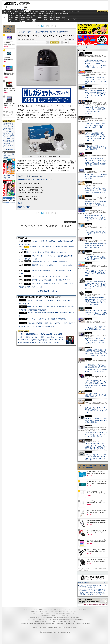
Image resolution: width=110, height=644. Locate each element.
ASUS (46, 15)
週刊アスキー (34, 13)
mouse (17, 15)
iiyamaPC (22, 15)
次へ (53, 26)
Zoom (69, 19)
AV (56, 11)
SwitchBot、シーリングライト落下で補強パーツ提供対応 (47, 319)
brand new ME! (65, 615)
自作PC (52, 11)
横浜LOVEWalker (41, 623)
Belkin (63, 17)
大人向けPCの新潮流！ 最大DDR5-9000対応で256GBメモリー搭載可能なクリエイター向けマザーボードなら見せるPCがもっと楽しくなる (96, 137)
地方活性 (60, 13)
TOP (24, 609)
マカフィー (11, 21)
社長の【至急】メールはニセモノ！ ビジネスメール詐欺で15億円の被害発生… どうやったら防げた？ (96, 80)
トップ (4, 11)
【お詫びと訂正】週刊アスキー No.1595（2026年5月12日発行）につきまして (93, 586)
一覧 (48, 42)
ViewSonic (57, 17)
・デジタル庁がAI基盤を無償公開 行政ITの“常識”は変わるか (9, 140)
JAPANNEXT (22, 21)
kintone (22, 19)
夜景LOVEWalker (59, 623)
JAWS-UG (38, 613)
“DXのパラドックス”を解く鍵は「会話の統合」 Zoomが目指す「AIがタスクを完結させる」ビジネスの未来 (96, 110)
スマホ (65, 11)
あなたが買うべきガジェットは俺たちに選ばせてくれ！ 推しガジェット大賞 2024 (42, 32)
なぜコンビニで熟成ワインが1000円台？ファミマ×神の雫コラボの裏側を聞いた (96, 395)
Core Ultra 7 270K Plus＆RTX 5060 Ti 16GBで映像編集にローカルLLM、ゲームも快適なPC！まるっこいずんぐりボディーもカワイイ (96, 94)
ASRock (40, 17)
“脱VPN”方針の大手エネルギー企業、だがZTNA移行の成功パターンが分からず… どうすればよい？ (96, 273)
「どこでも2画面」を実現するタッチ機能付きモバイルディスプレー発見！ (96, 233)
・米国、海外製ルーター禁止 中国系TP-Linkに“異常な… (8, 130)
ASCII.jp (10, 4)
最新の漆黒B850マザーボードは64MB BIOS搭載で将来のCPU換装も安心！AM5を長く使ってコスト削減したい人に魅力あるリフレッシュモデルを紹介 (96, 301)
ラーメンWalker (23, 623)
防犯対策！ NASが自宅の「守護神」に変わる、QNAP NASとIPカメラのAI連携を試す (96, 420)
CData (46, 19)
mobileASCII (60, 621)
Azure (28, 19)
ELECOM (11, 17)
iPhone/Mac (35, 11)
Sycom (28, 15)
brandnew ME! (34, 21)
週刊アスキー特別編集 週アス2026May (9, 156)
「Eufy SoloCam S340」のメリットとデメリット (36, 180)
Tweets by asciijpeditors (84, 47)
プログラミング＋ (64, 619)
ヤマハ (63, 19)
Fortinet (57, 19)
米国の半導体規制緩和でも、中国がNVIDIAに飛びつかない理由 (41, 334)
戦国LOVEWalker (86, 623)
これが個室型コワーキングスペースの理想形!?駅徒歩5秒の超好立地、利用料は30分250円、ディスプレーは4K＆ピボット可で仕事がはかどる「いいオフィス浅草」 (96, 368)
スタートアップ (71, 11)
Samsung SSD (34, 617)
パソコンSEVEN (34, 15)
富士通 (11, 15)
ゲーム (77, 11)
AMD (17, 17)
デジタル (23, 4)
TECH (22, 11)
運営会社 (59, 628)
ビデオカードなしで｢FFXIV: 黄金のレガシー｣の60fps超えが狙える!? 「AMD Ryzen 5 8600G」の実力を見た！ (96, 457)
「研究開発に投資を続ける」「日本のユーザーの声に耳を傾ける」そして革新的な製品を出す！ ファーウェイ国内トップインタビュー (96, 353)
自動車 (42, 11)
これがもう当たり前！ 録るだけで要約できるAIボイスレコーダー (52, 276)
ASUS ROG (22, 17)
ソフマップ (28, 21)
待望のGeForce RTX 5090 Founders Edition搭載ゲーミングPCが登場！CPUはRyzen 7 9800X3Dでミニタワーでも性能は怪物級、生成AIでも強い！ (96, 64)
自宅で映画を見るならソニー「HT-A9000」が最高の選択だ (50, 261)
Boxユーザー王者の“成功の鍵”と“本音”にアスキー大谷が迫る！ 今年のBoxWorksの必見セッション (96, 218)
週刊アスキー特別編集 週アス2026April (9, 177)
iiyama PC (52, 611)
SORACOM (49, 617)
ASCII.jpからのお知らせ (85, 583)
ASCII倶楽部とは (10, 149)
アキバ (60, 11)
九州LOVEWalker (68, 623)
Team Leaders (56, 619)
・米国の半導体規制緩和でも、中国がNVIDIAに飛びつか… (9, 125)
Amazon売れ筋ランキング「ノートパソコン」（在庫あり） (8, 29)
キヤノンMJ (17, 21)
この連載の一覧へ (46, 291)
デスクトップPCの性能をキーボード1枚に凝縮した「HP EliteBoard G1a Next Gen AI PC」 (96, 328)
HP (52, 15)
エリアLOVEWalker (32, 623)
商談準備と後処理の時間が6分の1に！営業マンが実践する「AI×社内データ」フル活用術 (96, 245)
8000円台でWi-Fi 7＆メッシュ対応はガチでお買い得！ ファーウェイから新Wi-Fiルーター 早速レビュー (96, 410)
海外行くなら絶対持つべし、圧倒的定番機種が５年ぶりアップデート (49, 252)
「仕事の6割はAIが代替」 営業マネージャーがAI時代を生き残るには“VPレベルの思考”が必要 (96, 125)
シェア (35, 42)
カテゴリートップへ (70, 222)
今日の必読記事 (37, 621)
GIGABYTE (28, 17)
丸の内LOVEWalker (77, 623)
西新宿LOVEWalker (50, 623)
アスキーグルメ (26, 13)
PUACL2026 (66, 13)
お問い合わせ (66, 628)
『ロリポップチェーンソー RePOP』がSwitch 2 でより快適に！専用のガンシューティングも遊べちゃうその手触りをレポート (96, 190)
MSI (40, 15)
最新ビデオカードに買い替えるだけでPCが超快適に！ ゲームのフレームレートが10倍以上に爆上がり (96, 313)
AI (8, 11)
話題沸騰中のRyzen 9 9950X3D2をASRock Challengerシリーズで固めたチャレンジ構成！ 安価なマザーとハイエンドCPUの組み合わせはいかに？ (96, 285)
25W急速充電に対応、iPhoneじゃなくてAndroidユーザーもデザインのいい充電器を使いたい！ (96, 434)
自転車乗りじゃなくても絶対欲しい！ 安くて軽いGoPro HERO (52, 280)
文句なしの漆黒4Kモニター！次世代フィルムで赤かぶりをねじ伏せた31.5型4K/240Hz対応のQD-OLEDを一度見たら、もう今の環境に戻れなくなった (96, 384)
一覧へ (105, 583)
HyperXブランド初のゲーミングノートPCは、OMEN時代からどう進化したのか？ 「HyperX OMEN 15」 (96, 341)
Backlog (52, 19)
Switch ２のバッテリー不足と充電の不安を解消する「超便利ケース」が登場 (96, 176)
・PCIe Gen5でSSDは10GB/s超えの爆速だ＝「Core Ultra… (9, 135)
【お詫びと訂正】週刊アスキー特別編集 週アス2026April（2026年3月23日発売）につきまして (92, 590)
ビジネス (16, 11)
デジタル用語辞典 (53, 621)
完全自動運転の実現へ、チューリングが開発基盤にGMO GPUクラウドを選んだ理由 (96, 148)
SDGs (56, 13)
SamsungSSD (33, 17)
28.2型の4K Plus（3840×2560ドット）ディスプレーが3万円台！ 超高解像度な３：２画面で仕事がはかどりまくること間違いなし (96, 446)
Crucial (46, 17)
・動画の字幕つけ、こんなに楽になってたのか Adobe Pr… (9, 145)
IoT (11, 11)
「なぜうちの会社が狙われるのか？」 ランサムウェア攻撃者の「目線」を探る (96, 258)
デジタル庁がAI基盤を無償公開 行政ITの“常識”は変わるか (40, 342)
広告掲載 (74, 628)
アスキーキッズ (6, 13)
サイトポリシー (37, 628)
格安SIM (13, 13)
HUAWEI (52, 17)
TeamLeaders (41, 13)
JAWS (11, 19)
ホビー (47, 11)
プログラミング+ (50, 13)
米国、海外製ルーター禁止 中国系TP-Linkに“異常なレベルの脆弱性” (43, 337)
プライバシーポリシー (49, 628)
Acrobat (17, 19)
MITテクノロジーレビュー (70, 621)
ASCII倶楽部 (103, 11)
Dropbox (40, 19)
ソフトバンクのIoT (75, 19)
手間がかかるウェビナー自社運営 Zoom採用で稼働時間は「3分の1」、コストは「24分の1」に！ (97, 203)
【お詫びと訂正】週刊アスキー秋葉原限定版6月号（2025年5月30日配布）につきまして (93, 594)
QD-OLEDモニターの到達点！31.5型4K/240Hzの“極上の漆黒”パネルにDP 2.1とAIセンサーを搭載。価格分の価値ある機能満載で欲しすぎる (96, 162)
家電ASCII (19, 13)
